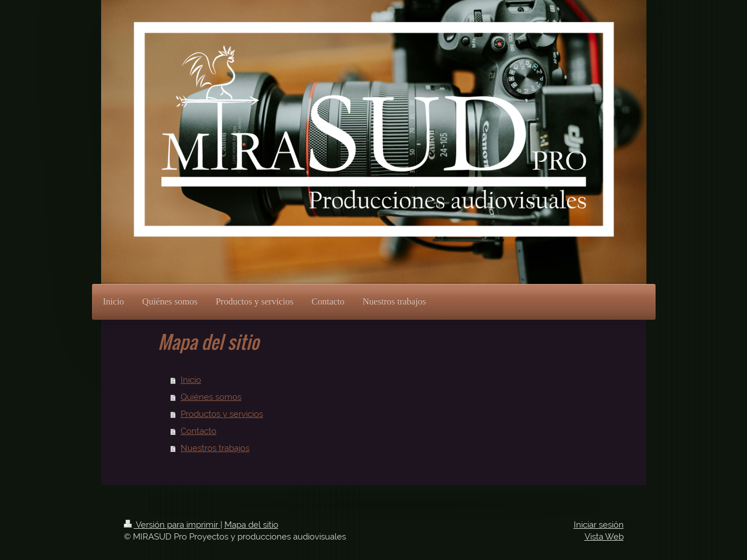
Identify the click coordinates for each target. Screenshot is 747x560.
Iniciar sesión (599, 525)
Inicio (191, 380)
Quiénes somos (211, 397)
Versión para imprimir (172, 525)
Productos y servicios (222, 414)
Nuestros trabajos (215, 448)
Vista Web (604, 537)
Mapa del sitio (251, 525)
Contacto (199, 431)
